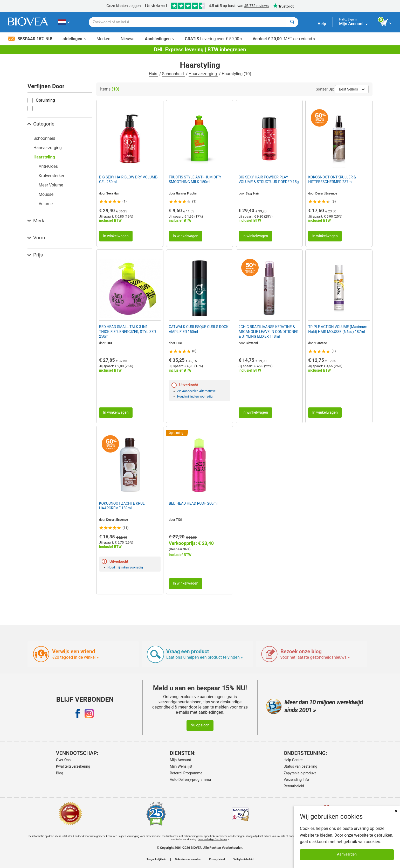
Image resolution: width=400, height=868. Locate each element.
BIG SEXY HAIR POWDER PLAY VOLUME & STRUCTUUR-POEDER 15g (269, 179)
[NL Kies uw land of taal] (64, 22)
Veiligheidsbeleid (243, 859)
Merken (103, 39)
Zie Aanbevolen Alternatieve (196, 391)
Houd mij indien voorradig (195, 397)
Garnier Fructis (186, 193)
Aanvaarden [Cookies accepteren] (347, 854)
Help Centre (293, 760)
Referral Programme (186, 773)
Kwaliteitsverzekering (73, 766)
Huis (154, 74)
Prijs (35, 255)
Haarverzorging (203, 74)
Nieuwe (127, 39)
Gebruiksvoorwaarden (188, 859)
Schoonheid (174, 74)
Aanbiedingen (160, 39)
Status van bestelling (301, 766)
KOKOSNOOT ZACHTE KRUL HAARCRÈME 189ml (122, 506)
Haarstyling (44, 157)
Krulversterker (51, 176)
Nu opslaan (200, 725)
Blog (60, 773)
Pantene (321, 343)
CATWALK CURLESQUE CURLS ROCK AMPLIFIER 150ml (199, 329)
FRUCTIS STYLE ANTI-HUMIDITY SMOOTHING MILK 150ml (195, 179)
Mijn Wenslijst (181, 766)
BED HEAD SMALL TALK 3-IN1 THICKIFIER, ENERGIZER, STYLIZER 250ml (127, 331)
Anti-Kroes (48, 166)
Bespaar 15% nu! (30, 39)
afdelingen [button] (74, 39)
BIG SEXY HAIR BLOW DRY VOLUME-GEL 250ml (129, 179)
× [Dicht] (396, 811)
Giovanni (252, 343)
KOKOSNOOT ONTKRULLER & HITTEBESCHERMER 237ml (332, 179)
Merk (36, 221)
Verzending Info (296, 780)
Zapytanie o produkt (300, 773)
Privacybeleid (217, 859)
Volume (46, 204)
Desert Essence (326, 193)
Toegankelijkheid (156, 859)
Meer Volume (51, 185)
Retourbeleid (294, 786)
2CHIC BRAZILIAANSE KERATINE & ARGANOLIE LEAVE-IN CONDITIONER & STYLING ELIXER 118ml (269, 331)
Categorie (41, 124)
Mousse (46, 194)
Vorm (36, 238)
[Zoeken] (292, 22)
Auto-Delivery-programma (191, 780)
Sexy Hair (113, 193)
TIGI (109, 343)
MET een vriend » (284, 39)
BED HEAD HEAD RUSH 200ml (193, 503)
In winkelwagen (116, 236)
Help (322, 24)
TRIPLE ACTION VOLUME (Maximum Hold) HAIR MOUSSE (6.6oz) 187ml (338, 329)
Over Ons (63, 760)
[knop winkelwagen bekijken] (386, 23)
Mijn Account (181, 760)
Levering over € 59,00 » (213, 39)
